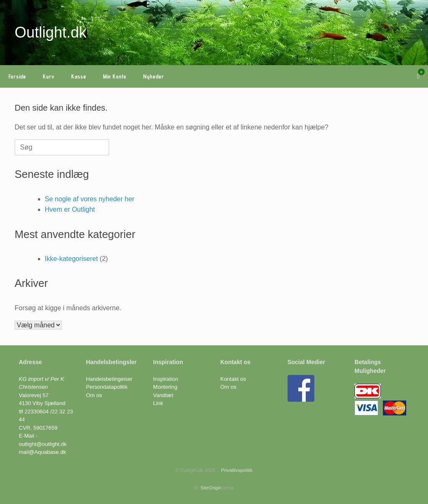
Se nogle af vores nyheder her (89, 199)
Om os (94, 395)
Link (158, 403)
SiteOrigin (211, 488)
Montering (165, 387)
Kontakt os (233, 379)
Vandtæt (163, 395)
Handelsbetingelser (109, 379)
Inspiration (166, 379)
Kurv (48, 76)
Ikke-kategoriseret (71, 259)
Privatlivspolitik (237, 470)
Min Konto (115, 76)
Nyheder (153, 76)
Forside (17, 76)
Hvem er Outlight (70, 209)
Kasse (79, 76)
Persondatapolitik (107, 387)
